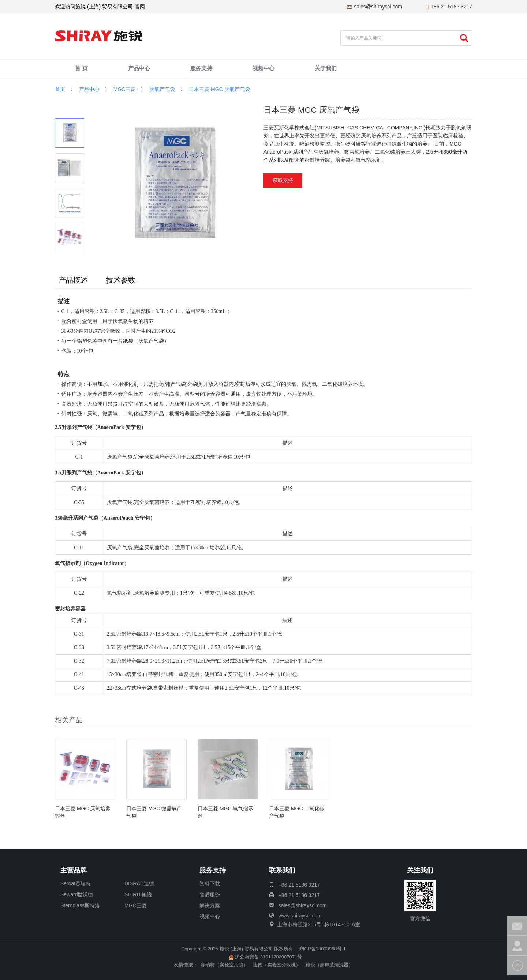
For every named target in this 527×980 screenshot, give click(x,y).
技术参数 (121, 280)
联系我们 (282, 871)
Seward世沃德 (77, 894)
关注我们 (420, 871)
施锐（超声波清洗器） (329, 965)
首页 (60, 89)
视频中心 (263, 69)
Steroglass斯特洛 (80, 905)
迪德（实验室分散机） (277, 965)
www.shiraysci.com (300, 916)
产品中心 (139, 69)
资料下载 (210, 883)
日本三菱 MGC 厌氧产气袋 (219, 89)
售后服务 (210, 894)
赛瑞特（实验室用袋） (224, 965)
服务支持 (201, 69)
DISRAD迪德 (139, 883)
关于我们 (326, 69)
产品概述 (73, 280)
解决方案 (210, 905)
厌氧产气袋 (162, 89)
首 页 (81, 69)
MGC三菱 (125, 89)
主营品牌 (74, 871)
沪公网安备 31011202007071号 (265, 957)
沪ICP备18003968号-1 (322, 949)
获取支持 (283, 180)
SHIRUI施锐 (138, 894)
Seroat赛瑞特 (76, 883)
